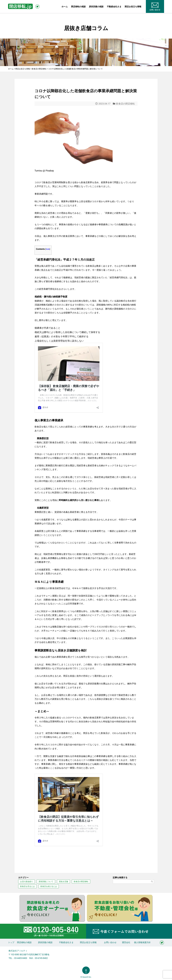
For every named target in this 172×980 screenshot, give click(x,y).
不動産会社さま (114, 7)
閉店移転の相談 (78, 7)
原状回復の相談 (96, 7)
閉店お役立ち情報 (133, 7)
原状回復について (46, 882)
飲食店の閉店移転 (125, 104)
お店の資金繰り (27, 882)
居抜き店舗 (63, 882)
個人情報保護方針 (142, 942)
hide (48, 249)
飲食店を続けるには (49, 886)
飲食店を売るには (27, 886)
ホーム (65, 7)
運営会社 (126, 942)
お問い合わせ (110, 942)
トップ (11, 942)
